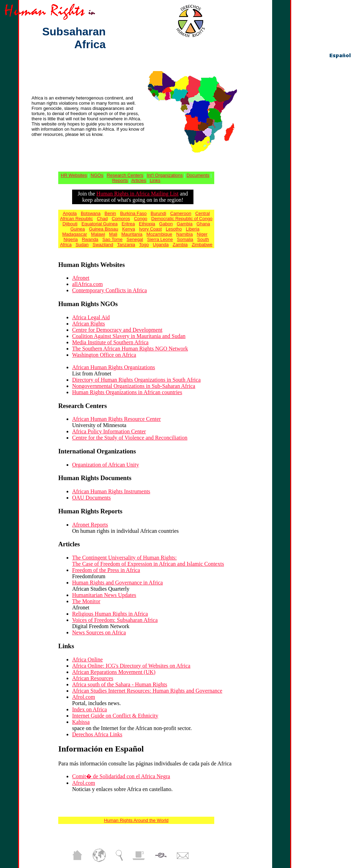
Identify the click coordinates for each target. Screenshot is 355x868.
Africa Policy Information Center (109, 431)
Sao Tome (112, 239)
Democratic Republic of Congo (182, 219)
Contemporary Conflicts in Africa (110, 290)
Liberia (193, 229)
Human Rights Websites (92, 265)
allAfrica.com (87, 284)
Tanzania (126, 245)
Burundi (159, 213)
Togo (144, 245)
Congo (140, 219)
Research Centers (125, 175)
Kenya (129, 229)
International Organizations (97, 451)
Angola (70, 213)
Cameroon (181, 213)
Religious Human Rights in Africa (110, 614)
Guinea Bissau (103, 229)
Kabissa (81, 722)
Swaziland (103, 245)
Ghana (203, 224)
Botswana (91, 213)
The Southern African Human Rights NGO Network (130, 349)
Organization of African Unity (106, 465)
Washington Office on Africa (104, 355)
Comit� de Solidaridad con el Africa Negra (121, 776)
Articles (139, 180)
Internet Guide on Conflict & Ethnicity (115, 716)
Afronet (81, 278)
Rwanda (90, 239)
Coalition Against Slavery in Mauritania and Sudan (129, 336)
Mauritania (132, 234)
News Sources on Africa (99, 632)
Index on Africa (89, 709)
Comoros (121, 219)
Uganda (161, 245)
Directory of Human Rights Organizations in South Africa (136, 380)
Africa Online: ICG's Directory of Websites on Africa (131, 666)
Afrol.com (84, 697)
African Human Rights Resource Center (116, 419)
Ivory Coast (150, 229)
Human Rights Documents (95, 478)
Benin (110, 213)
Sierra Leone (160, 239)
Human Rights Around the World (136, 820)
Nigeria (71, 239)
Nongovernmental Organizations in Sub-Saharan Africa (134, 386)
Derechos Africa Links (97, 734)
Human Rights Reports (90, 511)
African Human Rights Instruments (111, 491)
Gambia (185, 224)
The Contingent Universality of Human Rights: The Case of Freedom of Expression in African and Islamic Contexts (148, 561)
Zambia (180, 245)
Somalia (185, 239)
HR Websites (74, 175)
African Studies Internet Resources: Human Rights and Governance (147, 691)
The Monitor (86, 601)
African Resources (93, 678)
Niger (202, 234)
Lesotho (174, 229)
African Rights (89, 324)
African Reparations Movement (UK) (114, 672)
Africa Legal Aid (91, 317)
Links (155, 180)
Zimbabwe (202, 245)
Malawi (98, 234)
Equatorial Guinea (99, 224)
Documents (198, 175)
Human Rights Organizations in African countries (127, 392)
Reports (120, 180)
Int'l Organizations (165, 175)
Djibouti (70, 224)
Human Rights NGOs (88, 304)
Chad (102, 219)
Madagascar (75, 234)
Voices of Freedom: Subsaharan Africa (115, 620)
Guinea (78, 229)
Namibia (184, 234)
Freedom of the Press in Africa (106, 570)
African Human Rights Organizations (114, 367)
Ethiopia (147, 224)
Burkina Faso (133, 213)
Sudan (82, 245)
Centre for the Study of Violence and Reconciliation (130, 438)
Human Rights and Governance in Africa (118, 583)
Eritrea (128, 224)
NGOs (97, 175)
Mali (113, 234)
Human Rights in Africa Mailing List (137, 194)
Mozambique (159, 234)
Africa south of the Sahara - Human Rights (120, 684)
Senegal (135, 239)
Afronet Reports (90, 525)
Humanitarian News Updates (104, 595)
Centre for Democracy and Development (117, 330)
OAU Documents (92, 498)
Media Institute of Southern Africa (110, 342)
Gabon (166, 224)
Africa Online (87, 659)
